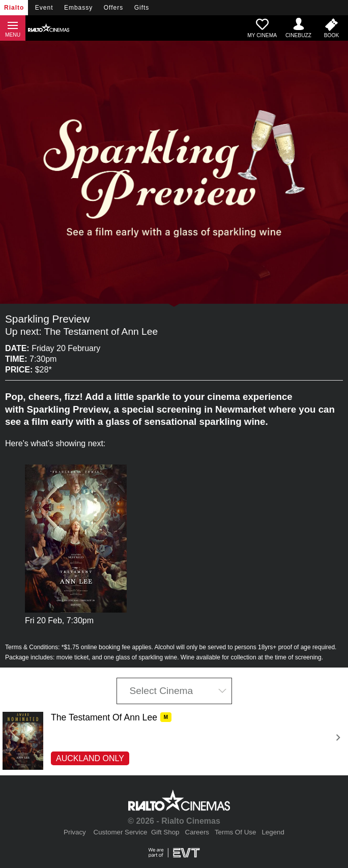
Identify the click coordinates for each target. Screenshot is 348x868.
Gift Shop (165, 832)
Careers (197, 832)
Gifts (142, 8)
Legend (273, 832)
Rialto (14, 8)
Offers (113, 8)
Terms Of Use (235, 832)
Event (44, 8)
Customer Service (121, 832)
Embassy (78, 8)
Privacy (75, 832)
